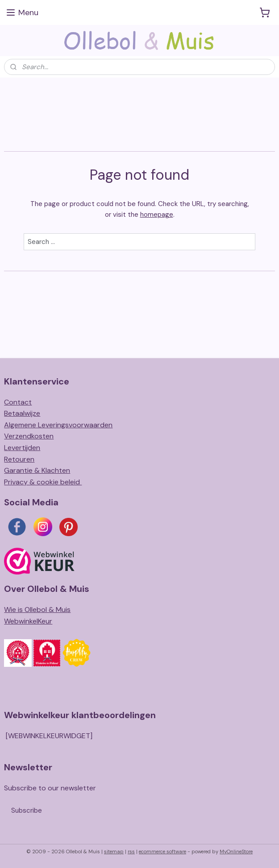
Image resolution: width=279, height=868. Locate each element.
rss (131, 851)
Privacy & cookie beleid (43, 482)
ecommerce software (162, 851)
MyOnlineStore (236, 851)
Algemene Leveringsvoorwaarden (58, 425)
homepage (157, 215)
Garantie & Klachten (37, 470)
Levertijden (22, 448)
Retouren (19, 459)
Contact (18, 402)
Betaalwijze (22, 413)
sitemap (114, 851)
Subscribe (27, 810)
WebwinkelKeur (28, 621)
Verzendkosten (29, 436)
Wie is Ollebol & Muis (37, 610)
